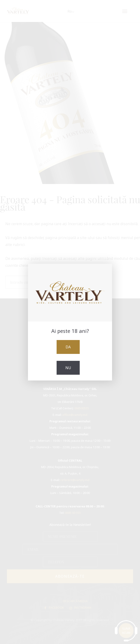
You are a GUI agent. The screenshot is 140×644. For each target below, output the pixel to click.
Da (68, 347)
